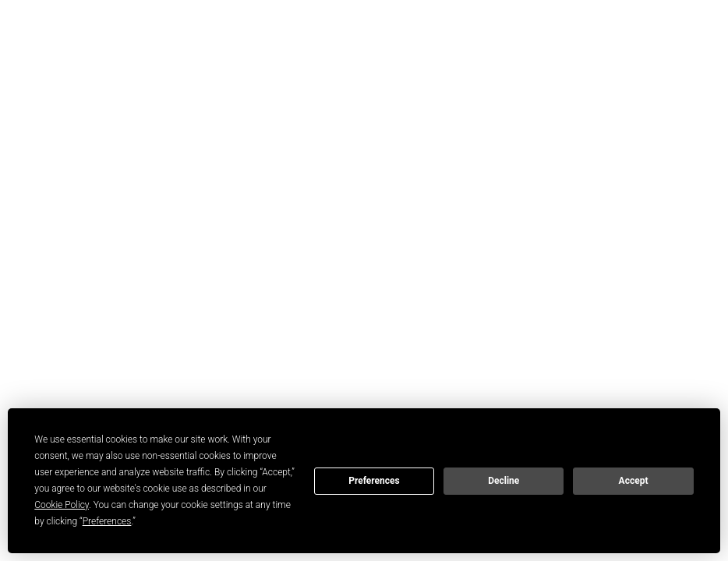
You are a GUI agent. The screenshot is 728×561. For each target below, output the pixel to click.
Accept (634, 481)
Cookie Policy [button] (62, 505)
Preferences (374, 481)
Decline (504, 481)
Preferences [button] (107, 521)
